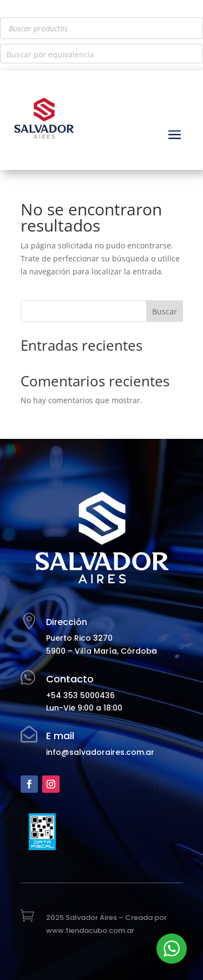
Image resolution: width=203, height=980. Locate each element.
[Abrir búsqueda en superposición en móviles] (101, 28)
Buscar (165, 311)
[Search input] (93, 54)
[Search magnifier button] (193, 54)
